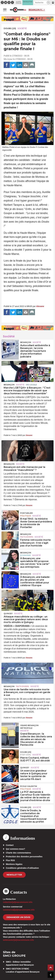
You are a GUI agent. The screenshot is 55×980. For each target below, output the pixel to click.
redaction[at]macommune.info (18, 902)
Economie (26, 555)
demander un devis (18, 917)
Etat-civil (26, 755)
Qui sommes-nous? (15, 849)
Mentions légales (14, 864)
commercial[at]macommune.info (19, 910)
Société (22, 28)
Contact (10, 845)
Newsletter (14, 875)
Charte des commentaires (18, 853)
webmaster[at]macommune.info (18, 940)
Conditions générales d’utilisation (22, 868)
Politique (26, 516)
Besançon (26, 342)
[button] (48, 3)
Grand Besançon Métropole (29, 727)
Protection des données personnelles (24, 857)
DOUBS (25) (10, 28)
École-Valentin (29, 786)
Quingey (8, 614)
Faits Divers (27, 537)
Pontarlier (26, 513)
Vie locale (31, 385)
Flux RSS (10, 860)
